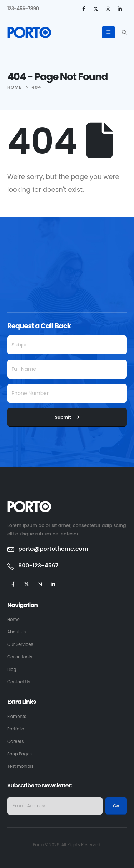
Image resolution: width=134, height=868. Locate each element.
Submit (67, 417)
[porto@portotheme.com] (67, 549)
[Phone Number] (67, 393)
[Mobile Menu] (108, 32)
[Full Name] (67, 369)
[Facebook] (84, 9)
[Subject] (67, 345)
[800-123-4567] (67, 566)
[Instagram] (108, 9)
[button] (124, 32)
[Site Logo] (29, 32)
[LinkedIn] (120, 9)
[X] (96, 9)
